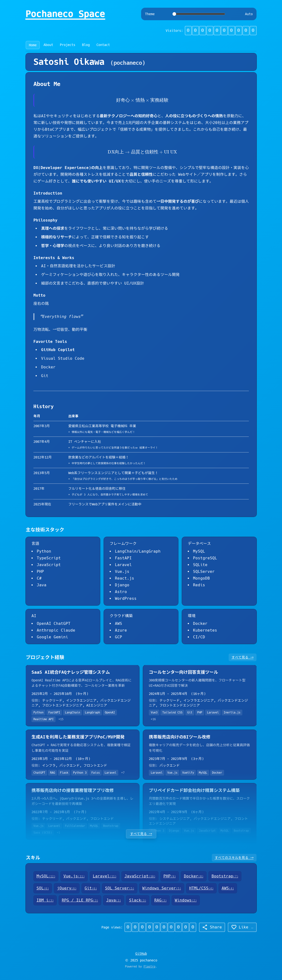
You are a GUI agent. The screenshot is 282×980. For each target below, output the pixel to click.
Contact (103, 45)
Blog (86, 45)
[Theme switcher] (199, 14)
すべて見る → (243, 657)
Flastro (149, 967)
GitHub (141, 954)
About (48, 45)
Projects (68, 45)
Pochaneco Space (65, 14)
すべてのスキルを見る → (234, 858)
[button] (221, 31)
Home (33, 45)
